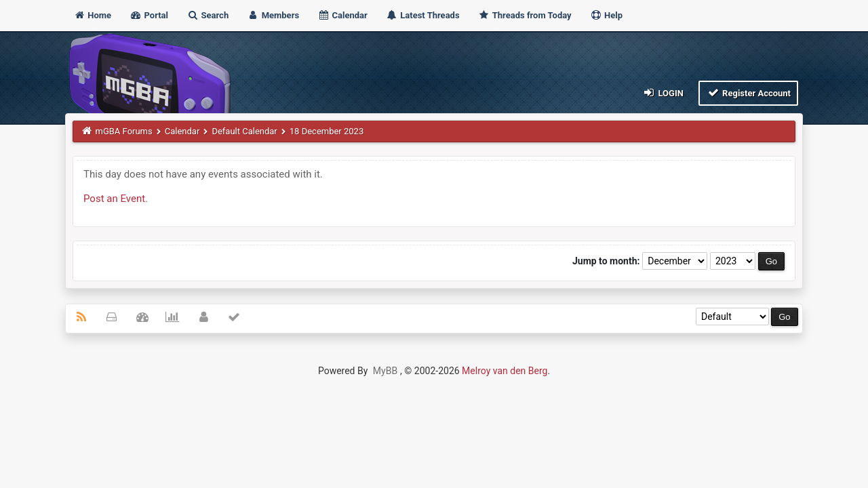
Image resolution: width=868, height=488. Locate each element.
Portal (149, 15)
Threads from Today (525, 15)
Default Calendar (244, 131)
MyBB (385, 371)
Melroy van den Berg (505, 371)
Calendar (342, 15)
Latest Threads (423, 15)
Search (208, 15)
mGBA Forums (124, 131)
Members (273, 15)
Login (663, 93)
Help (606, 15)
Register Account (748, 93)
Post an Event (114, 199)
